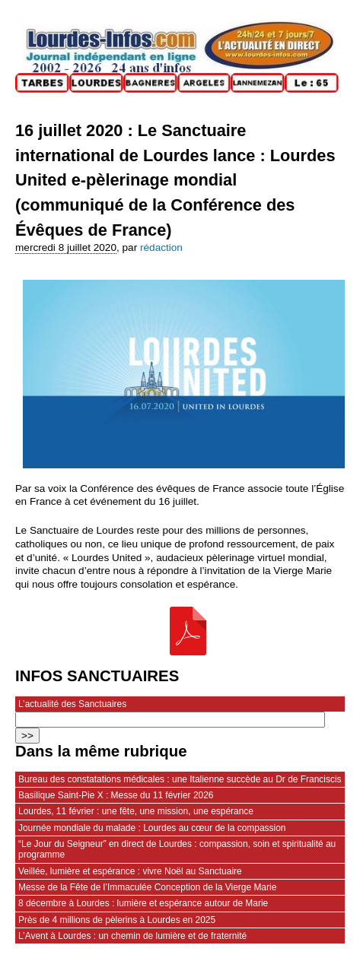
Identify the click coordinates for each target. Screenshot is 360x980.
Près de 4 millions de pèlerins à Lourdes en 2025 (117, 920)
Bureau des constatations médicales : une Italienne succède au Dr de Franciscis (180, 779)
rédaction (161, 247)
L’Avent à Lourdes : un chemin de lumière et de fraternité (132, 936)
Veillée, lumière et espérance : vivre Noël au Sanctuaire (130, 871)
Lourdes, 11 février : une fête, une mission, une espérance (136, 811)
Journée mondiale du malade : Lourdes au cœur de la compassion (152, 828)
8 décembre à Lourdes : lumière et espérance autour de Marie (143, 903)
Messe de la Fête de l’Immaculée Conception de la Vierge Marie (147, 887)
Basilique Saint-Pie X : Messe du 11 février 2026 (116, 795)
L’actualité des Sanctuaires (72, 704)
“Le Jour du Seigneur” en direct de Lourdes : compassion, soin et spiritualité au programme (177, 849)
